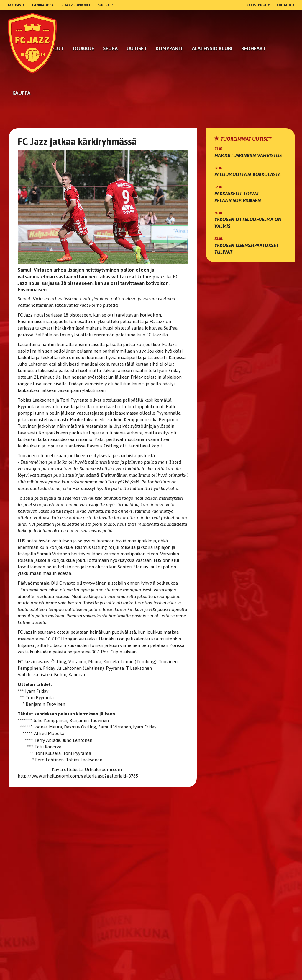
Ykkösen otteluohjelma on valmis (248, 223)
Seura (110, 48)
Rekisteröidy (258, 5)
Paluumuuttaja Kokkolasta (248, 174)
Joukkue (83, 48)
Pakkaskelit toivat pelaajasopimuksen (238, 197)
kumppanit (169, 48)
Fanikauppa (43, 5)
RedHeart (253, 48)
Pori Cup (105, 5)
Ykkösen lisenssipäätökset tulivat (247, 249)
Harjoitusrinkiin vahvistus (248, 155)
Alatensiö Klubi (212, 48)
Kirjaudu (285, 5)
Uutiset (137, 48)
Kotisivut (17, 5)
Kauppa (21, 93)
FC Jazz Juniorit (75, 5)
